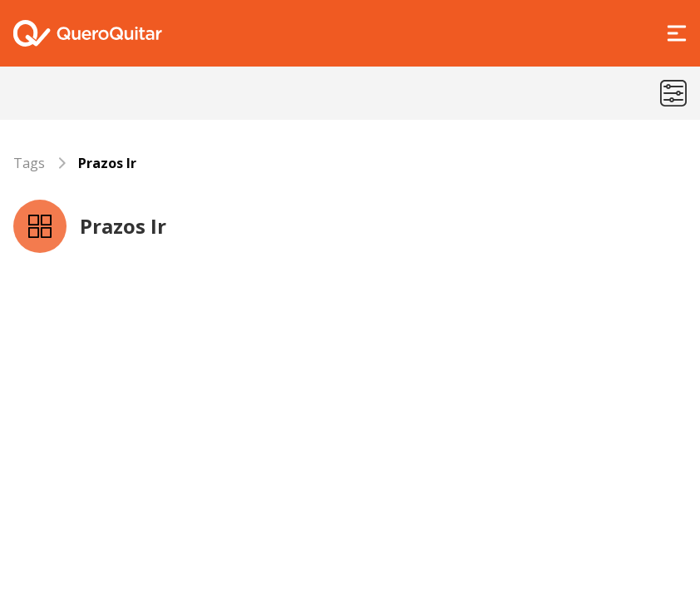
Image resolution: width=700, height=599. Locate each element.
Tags (29, 163)
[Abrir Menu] (677, 33)
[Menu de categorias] (673, 93)
